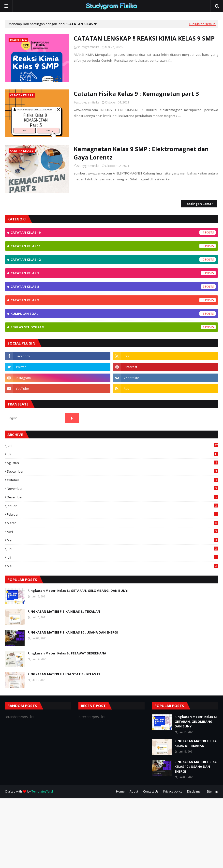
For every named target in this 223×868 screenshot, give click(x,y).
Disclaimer (194, 791)
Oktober (112, 480)
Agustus (112, 463)
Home (120, 791)
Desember (112, 497)
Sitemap (212, 791)
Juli (112, 454)
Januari (112, 506)
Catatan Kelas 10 (113, 232)
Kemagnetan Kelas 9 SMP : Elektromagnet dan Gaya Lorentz (141, 153)
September (112, 471)
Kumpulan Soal (113, 314)
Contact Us (151, 791)
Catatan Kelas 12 (113, 260)
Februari (112, 514)
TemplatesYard (42, 791)
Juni (112, 446)
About (134, 791)
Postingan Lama (198, 204)
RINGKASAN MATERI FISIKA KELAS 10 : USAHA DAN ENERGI (73, 632)
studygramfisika (88, 47)
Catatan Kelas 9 (113, 300)
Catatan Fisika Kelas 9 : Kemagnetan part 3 (136, 94)
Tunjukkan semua (202, 24)
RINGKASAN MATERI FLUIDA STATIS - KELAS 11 (64, 674)
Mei (112, 540)
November (112, 489)
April (112, 532)
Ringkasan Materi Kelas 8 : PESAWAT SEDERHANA (67, 653)
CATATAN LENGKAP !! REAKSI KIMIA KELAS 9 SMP (144, 38)
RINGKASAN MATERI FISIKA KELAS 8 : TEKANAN (64, 611)
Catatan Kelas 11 (113, 246)
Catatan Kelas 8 (113, 287)
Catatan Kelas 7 (113, 273)
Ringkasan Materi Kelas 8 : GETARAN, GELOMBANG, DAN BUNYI (78, 591)
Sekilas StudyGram (113, 327)
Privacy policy (173, 791)
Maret (112, 523)
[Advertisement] (111, 833)
